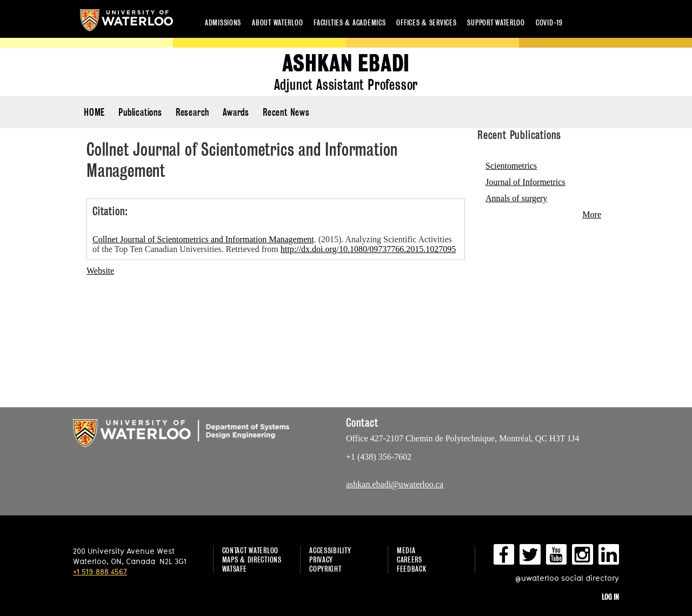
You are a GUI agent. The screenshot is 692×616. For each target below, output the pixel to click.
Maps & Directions (252, 559)
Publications (140, 112)
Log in (610, 597)
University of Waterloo (127, 20)
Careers (410, 559)
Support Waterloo (496, 22)
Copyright (325, 569)
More (592, 214)
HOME (94, 112)
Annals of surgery (516, 198)
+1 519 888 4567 (100, 571)
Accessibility (330, 550)
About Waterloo (277, 22)
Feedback (412, 569)
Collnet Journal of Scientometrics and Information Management (203, 239)
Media (406, 550)
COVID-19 (549, 22)
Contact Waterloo (251, 550)
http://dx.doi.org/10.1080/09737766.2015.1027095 (368, 249)
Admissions (223, 22)
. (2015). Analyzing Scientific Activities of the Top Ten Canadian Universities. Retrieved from (274, 244)
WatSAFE (235, 569)
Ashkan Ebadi (346, 64)
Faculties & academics (350, 22)
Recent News (286, 112)
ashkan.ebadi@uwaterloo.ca (395, 484)
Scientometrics (511, 166)
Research (192, 112)
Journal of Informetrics (525, 182)
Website (100, 271)
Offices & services (426, 22)
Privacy (321, 559)
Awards (236, 112)
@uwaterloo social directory (567, 578)
